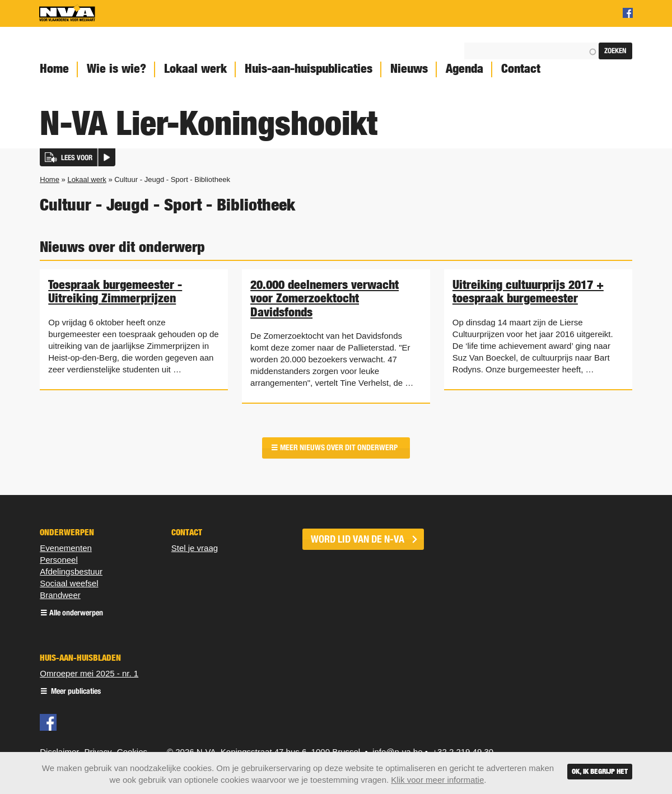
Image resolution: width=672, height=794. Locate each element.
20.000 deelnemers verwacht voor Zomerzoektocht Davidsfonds (325, 298)
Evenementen (66, 548)
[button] (78, 157)
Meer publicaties (75, 692)
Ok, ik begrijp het (600, 771)
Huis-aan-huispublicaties (309, 69)
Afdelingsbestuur (71, 571)
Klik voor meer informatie (437, 780)
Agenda (465, 69)
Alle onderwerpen (76, 613)
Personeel (59, 560)
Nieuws (409, 69)
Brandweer (60, 595)
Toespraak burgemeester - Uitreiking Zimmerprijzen (115, 291)
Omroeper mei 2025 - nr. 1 (89, 673)
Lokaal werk (195, 69)
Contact (521, 69)
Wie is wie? (116, 69)
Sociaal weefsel (69, 583)
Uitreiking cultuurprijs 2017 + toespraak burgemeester (528, 291)
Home (54, 69)
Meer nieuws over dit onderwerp (339, 448)
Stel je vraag (195, 548)
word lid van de (358, 539)
